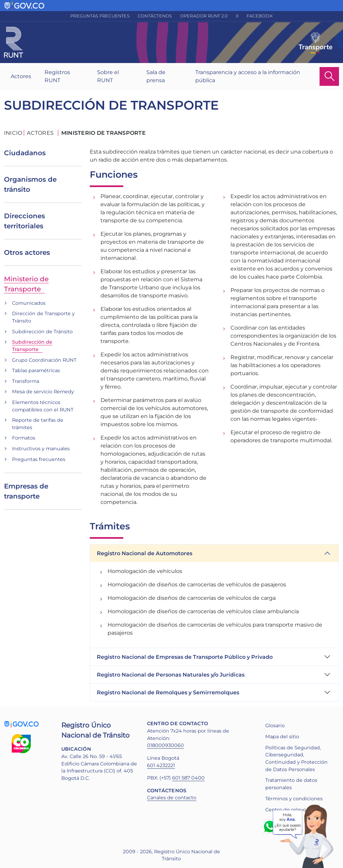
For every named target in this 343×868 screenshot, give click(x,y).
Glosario (275, 726)
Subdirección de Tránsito (42, 332)
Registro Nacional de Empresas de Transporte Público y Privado (185, 657)
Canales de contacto (172, 798)
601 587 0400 (188, 778)
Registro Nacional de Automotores (145, 553)
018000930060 (165, 745)
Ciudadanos (25, 153)
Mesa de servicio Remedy (43, 392)
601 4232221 (161, 765)
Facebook (260, 16)
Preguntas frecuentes (100, 16)
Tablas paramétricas (36, 370)
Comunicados (29, 303)
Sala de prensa (156, 76)
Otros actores (27, 252)
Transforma (26, 381)
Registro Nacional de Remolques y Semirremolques (168, 692)
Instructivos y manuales (41, 449)
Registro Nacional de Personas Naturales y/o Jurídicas (171, 675)
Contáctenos (155, 16)
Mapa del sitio (282, 737)
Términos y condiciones (294, 799)
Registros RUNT (57, 76)
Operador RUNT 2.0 (204, 16)
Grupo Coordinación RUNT (44, 360)
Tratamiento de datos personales (291, 784)
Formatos (24, 438)
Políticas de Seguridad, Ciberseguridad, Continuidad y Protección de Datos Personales (296, 759)
